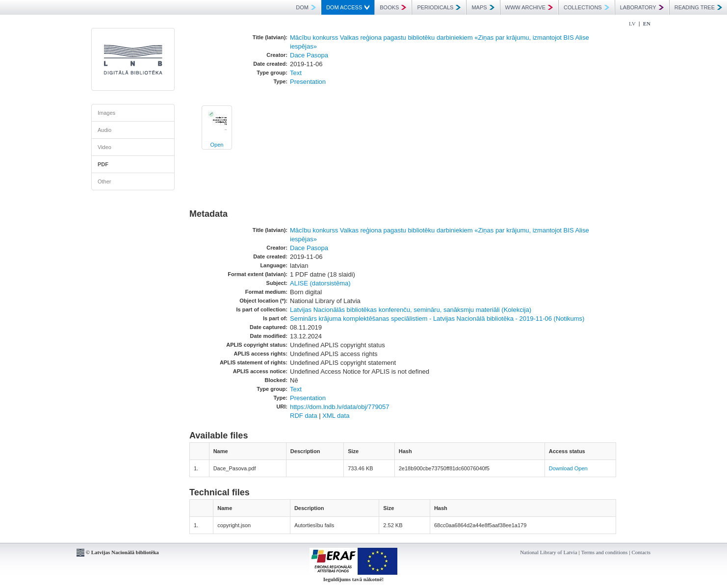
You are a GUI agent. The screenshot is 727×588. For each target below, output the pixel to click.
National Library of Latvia (548, 552)
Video (104, 147)
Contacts (641, 552)
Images (106, 113)
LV (632, 24)
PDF (103, 164)
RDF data (304, 416)
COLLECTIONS (586, 7)
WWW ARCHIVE (529, 7)
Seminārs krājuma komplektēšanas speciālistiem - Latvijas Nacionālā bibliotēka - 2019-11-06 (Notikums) (437, 319)
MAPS (483, 7)
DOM (306, 7)
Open (217, 145)
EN (647, 24)
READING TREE (698, 7)
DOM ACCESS (348, 7)
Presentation (308, 82)
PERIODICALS (439, 7)
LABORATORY (642, 7)
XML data (336, 416)
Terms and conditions (605, 552)
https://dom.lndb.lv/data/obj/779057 (339, 407)
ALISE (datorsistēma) (320, 283)
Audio (104, 130)
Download (561, 468)
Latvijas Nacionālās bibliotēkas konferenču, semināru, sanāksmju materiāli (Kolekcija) (411, 310)
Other (104, 181)
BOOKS (393, 7)
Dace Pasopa (309, 55)
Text (296, 73)
